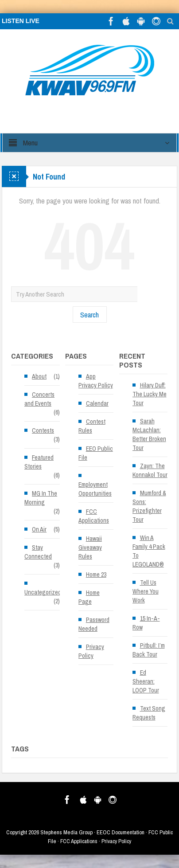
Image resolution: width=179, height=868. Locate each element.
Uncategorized (43, 592)
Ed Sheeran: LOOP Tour (146, 681)
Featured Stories (39, 462)
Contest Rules (92, 426)
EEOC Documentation (121, 832)
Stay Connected (38, 552)
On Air (39, 529)
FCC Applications (94, 516)
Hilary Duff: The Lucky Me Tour (150, 394)
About (39, 376)
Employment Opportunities (95, 489)
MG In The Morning (41, 498)
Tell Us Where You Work (146, 591)
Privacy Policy (91, 651)
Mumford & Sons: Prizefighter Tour (149, 506)
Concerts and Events (39, 399)
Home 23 (96, 575)
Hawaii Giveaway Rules (90, 547)
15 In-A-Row (146, 623)
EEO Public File (96, 453)
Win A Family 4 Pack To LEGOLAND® (149, 551)
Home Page (89, 597)
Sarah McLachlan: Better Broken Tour (149, 434)
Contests (43, 430)
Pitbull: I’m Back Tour (149, 650)
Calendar (97, 403)
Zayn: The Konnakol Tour (150, 470)
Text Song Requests (149, 713)
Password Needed (94, 624)
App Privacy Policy (96, 381)
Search (89, 315)
